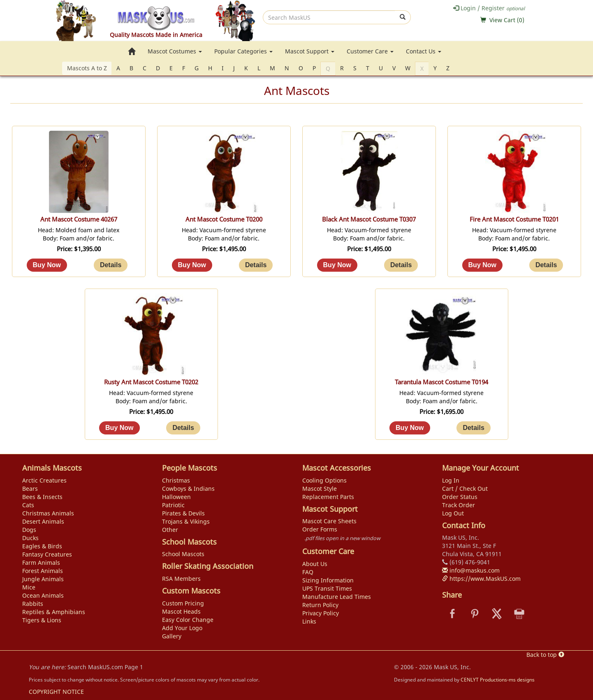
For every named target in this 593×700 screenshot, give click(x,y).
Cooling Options (324, 480)
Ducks (30, 538)
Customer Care (370, 51)
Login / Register (489, 8)
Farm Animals (41, 563)
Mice (29, 587)
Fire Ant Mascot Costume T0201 (514, 219)
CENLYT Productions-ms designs (498, 679)
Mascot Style (320, 489)
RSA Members (181, 579)
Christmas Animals (48, 513)
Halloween (176, 497)
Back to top (545, 655)
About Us (315, 564)
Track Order (459, 505)
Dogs (29, 530)
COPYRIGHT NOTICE (56, 692)
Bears (30, 489)
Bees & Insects (42, 497)
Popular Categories (243, 51)
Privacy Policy (321, 613)
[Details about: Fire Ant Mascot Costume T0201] (546, 265)
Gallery (172, 636)
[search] (329, 17)
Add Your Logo (182, 628)
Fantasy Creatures (47, 554)
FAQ (308, 572)
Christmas (176, 480)
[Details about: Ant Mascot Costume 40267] (111, 265)
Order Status (460, 497)
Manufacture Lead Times (337, 597)
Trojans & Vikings (186, 521)
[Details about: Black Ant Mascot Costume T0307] (401, 265)
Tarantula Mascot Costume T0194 (441, 382)
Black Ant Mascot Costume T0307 (369, 219)
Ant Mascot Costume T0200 (224, 219)
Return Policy (320, 605)
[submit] (403, 17)
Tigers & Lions (42, 620)
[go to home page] (132, 51)
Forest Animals (43, 571)
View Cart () (507, 20)
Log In (451, 480)
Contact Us (424, 51)
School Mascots (183, 554)
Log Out (453, 513)
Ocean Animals (43, 595)
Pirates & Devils (183, 513)
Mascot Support (310, 51)
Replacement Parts (328, 497)
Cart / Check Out (465, 489)
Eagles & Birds (42, 546)
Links (309, 621)
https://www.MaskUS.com (481, 579)
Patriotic (173, 505)
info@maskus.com (471, 570)
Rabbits (33, 604)
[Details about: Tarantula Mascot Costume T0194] (473, 428)
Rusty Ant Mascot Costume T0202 (151, 382)
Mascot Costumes (175, 51)
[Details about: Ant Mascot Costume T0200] (256, 265)
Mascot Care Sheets (329, 521)
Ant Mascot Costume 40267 (79, 219)
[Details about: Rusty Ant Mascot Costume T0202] (183, 428)
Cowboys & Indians (188, 489)
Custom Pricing (183, 603)
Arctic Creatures (44, 480)
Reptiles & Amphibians (54, 612)
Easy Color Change (188, 620)
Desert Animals (43, 521)
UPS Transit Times (327, 588)
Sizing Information (328, 580)
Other (170, 530)
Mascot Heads (181, 611)
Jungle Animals (43, 579)
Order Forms (320, 529)
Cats (28, 505)
